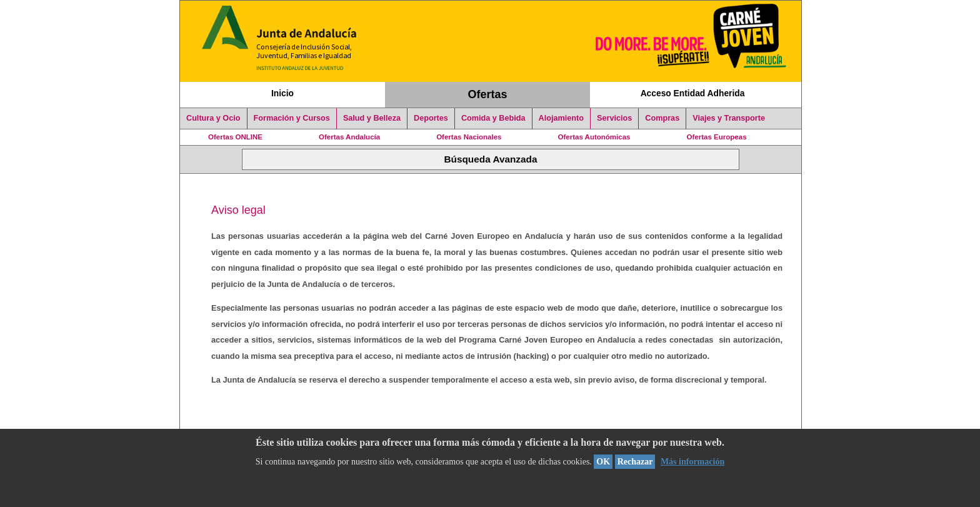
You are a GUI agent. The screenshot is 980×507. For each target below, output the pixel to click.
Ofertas (488, 94)
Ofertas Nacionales (469, 137)
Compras (662, 118)
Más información (692, 462)
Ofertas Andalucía (349, 137)
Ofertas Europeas (717, 137)
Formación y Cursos (292, 118)
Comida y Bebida (493, 118)
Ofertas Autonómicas (594, 137)
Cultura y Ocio (213, 118)
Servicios (614, 118)
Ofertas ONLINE (235, 137)
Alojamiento (561, 118)
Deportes (431, 118)
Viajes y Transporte (729, 118)
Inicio (282, 93)
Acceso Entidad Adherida (693, 93)
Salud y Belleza (372, 118)
